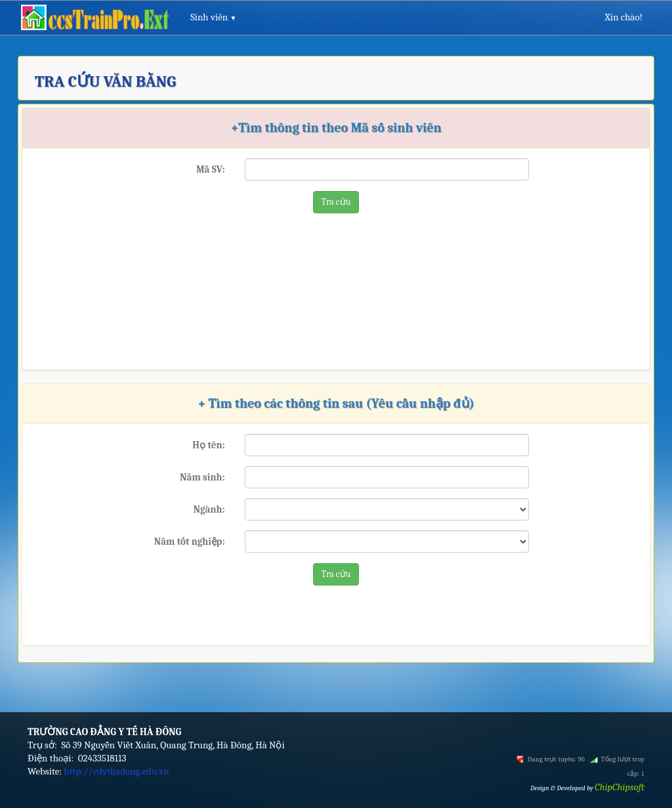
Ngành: (209, 509)
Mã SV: (211, 169)
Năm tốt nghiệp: (190, 542)
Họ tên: (208, 445)
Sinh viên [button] (213, 17)
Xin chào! (623, 17)
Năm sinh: (202, 477)
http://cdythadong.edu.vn (116, 771)
